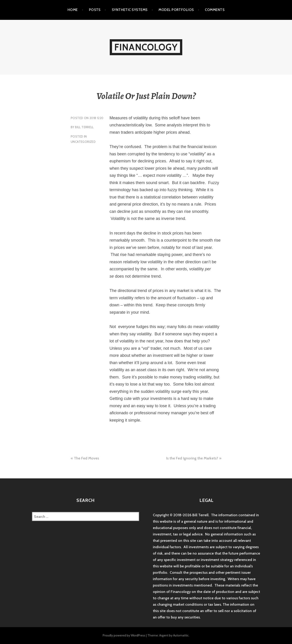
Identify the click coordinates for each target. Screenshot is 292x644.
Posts (95, 10)
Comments (215, 10)
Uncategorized (83, 142)
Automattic (181, 635)
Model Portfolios (176, 10)
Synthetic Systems (130, 10)
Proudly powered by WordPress (124, 635)
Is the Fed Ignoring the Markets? (192, 458)
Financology (146, 47)
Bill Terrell (84, 127)
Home (73, 10)
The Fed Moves (86, 458)
